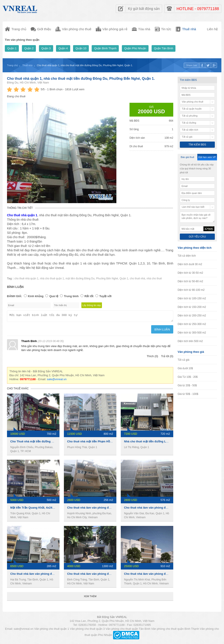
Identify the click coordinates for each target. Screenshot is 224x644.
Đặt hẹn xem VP (207, 157)
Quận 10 (81, 48)
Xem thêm (90, 598)
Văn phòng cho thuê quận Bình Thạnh (175, 630)
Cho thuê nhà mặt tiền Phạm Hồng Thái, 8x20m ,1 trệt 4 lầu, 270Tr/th (113, 443)
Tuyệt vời (105, 296)
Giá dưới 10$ (185, 368)
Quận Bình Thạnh (105, 48)
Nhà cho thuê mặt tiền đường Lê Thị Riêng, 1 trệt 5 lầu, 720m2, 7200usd (172, 443)
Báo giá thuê (187, 157)
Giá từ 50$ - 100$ (188, 394)
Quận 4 (63, 48)
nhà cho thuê (154, 279)
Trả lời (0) (167, 357)
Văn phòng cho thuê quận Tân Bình (128, 630)
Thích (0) (152, 357)
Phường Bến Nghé (107, 279)
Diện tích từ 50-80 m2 (190, 281)
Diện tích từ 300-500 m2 (192, 333)
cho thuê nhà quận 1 (26, 279)
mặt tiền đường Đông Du (80, 279)
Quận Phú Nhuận (135, 48)
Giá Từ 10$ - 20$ (188, 377)
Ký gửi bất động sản (144, 9)
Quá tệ (54, 296)
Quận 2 (29, 48)
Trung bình (71, 296)
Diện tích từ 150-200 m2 (192, 307)
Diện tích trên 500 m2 (190, 341)
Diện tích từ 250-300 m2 (192, 324)
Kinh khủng (36, 296)
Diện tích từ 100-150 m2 (192, 298)
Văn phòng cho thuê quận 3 (87, 630)
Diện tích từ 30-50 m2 (190, 273)
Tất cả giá (183, 360)
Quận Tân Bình (164, 48)
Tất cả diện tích (187, 256)
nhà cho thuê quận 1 (52, 279)
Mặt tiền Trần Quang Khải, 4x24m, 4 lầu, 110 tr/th (43, 509)
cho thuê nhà (137, 279)
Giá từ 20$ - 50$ (187, 385)
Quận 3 (46, 48)
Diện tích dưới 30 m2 (190, 264)
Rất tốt (89, 296)
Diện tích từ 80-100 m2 (191, 290)
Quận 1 (12, 48)
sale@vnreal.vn (57, 381)
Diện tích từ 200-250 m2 (192, 316)
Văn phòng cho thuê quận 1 (52, 630)
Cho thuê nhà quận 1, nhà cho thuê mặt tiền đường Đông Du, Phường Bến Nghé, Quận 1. (81, 79)
